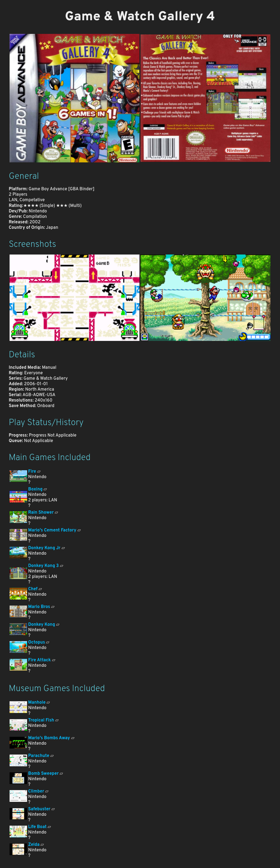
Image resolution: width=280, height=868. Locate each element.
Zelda (34, 845)
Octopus (37, 642)
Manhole (37, 703)
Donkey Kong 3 (43, 566)
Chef (33, 589)
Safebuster (39, 809)
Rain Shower (41, 513)
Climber (36, 791)
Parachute (39, 756)
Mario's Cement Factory (52, 530)
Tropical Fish (41, 720)
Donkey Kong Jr (44, 548)
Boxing (35, 489)
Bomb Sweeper (43, 774)
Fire (32, 472)
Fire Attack (40, 660)
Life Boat (37, 827)
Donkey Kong (42, 625)
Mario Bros (39, 607)
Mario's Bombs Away (49, 738)
